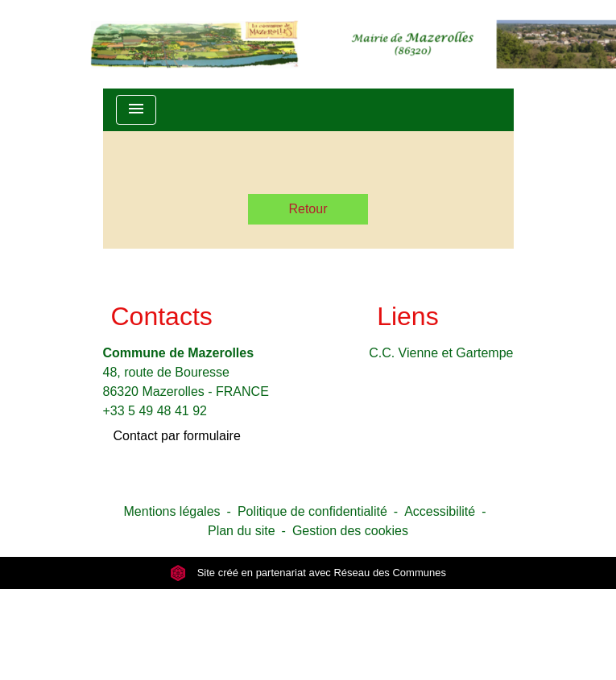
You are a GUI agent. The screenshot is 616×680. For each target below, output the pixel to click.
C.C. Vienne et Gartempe (441, 353)
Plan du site (242, 531)
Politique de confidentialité (312, 511)
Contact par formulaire (177, 436)
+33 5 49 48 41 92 (155, 411)
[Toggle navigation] (136, 110)
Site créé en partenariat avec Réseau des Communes (308, 573)
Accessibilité (440, 511)
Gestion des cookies (350, 531)
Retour (308, 209)
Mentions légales (172, 511)
